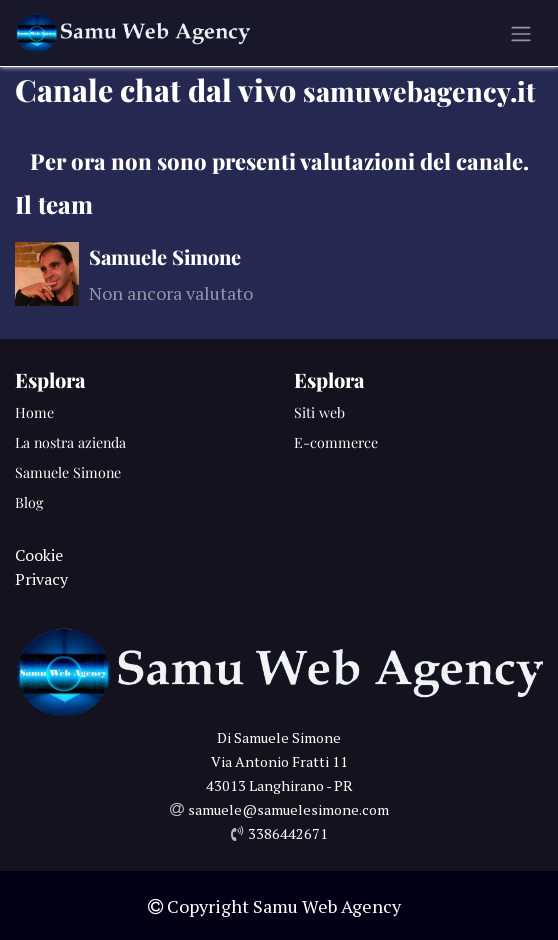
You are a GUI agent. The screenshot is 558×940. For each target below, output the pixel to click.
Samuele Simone (68, 472)
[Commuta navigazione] (521, 33)
